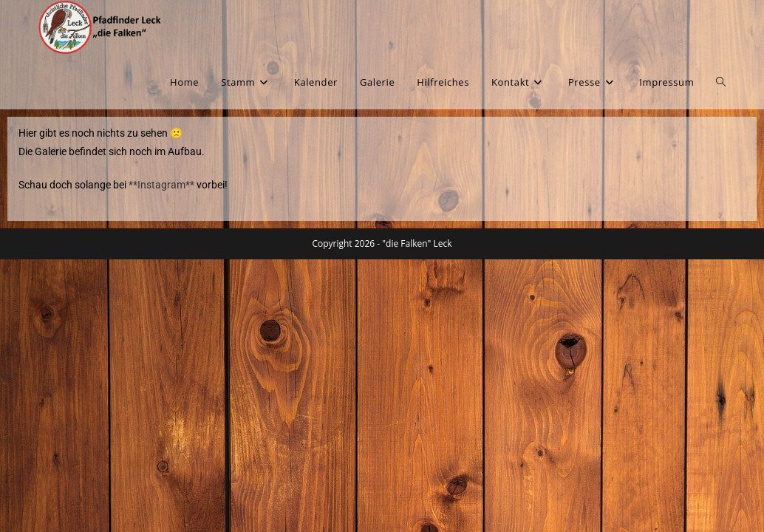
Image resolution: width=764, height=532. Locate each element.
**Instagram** (160, 185)
